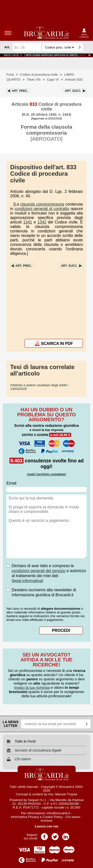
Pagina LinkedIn (66, 835)
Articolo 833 (74, 80)
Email (11, 483)
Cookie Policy (53, 817)
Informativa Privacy (25, 817)
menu (8, 33)
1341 (28, 222)
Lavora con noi (46, 826)
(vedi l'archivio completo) (46, 474)
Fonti (10, 75)
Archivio (46, 821)
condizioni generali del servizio (39, 571)
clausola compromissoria (42, 204)
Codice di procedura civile (39, 75)
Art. (20, 91)
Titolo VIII (34, 80)
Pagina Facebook (44, 835)
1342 (42, 222)
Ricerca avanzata (88, 47)
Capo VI (53, 80)
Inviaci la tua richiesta (32, 687)
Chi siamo (73, 817)
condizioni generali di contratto (42, 209)
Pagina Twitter (55, 835)
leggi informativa (27, 581)
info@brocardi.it (59, 813)
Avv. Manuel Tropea (63, 794)
